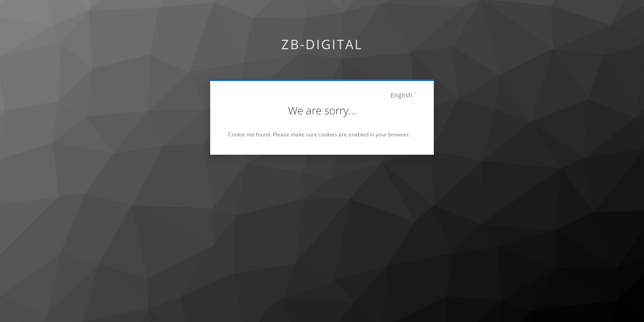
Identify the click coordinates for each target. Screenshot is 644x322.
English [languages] (401, 95)
